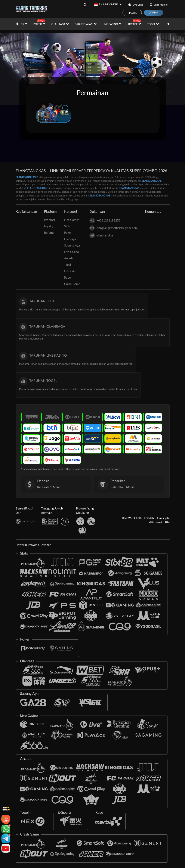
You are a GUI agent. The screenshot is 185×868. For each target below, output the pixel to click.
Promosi (49, 220)
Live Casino (112, 24)
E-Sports (70, 271)
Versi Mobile (158, 4)
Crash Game (72, 284)
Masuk (132, 13)
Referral (49, 233)
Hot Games (72, 220)
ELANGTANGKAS (26, 177)
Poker (39, 24)
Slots (22, 24)
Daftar (154, 13)
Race (67, 278)
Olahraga (60, 24)
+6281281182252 (105, 221)
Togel (153, 24)
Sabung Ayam (86, 24)
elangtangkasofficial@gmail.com (114, 228)
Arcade (134, 24)
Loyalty (49, 226)
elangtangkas (101, 235)
